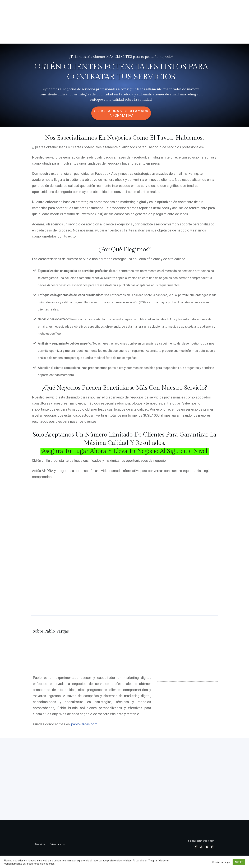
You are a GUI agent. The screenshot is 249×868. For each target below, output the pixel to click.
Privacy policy (57, 844)
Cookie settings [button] (221, 862)
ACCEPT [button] (239, 862)
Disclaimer (40, 844)
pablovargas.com (84, 724)
